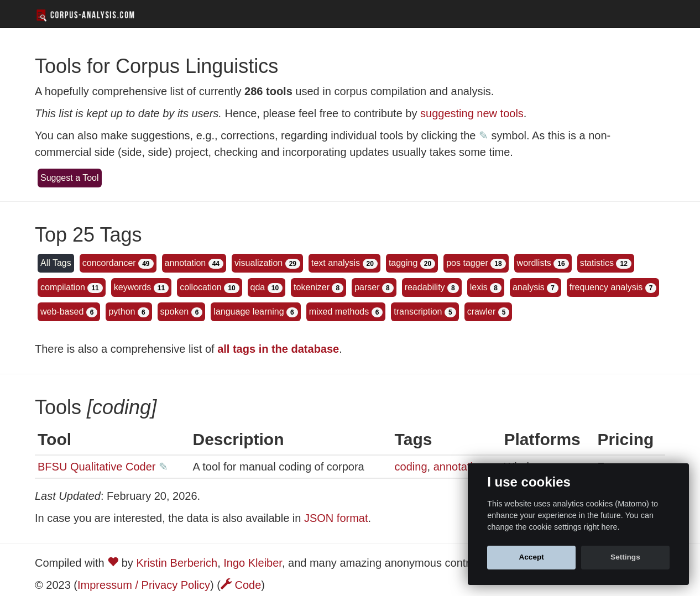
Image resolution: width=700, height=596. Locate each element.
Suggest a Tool (70, 178)
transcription (418, 312)
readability (425, 287)
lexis (479, 287)
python (122, 312)
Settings (625, 557)
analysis (529, 287)
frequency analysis (606, 287)
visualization (258, 263)
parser (367, 287)
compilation (63, 287)
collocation (201, 287)
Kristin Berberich (177, 563)
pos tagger (467, 263)
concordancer (109, 263)
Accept (531, 557)
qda (258, 287)
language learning (249, 312)
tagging (403, 263)
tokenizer (312, 287)
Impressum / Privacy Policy (144, 585)
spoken (175, 312)
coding (411, 467)
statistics (597, 263)
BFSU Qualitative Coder (96, 467)
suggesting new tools (472, 113)
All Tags (56, 263)
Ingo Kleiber (253, 563)
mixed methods (339, 312)
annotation (186, 263)
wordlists (534, 263)
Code (241, 585)
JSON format (336, 518)
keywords (133, 287)
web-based (62, 312)
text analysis (336, 263)
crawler (482, 312)
